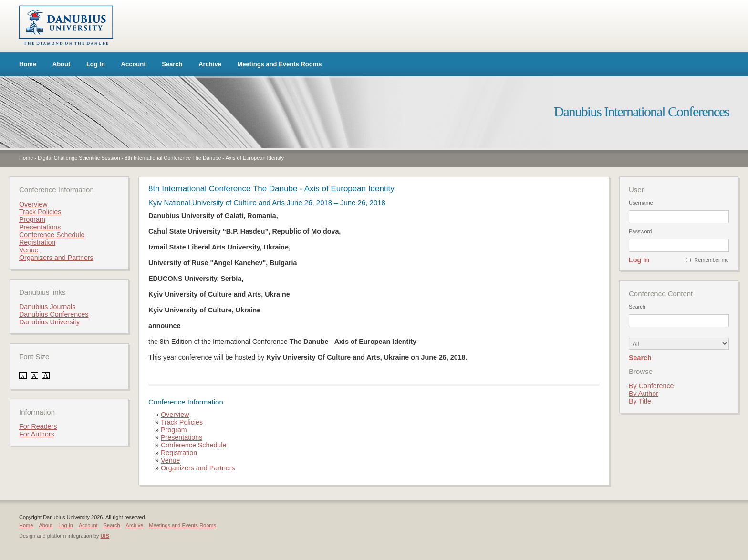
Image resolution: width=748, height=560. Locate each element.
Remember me (712, 260)
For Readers (38, 426)
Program (174, 430)
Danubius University (49, 322)
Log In (96, 64)
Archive (210, 64)
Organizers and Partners (198, 468)
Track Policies (182, 422)
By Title (640, 401)
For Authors (37, 434)
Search (172, 64)
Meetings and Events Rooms (280, 64)
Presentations (182, 437)
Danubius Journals (47, 307)
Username (641, 203)
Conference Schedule (194, 445)
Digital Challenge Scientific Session (79, 158)
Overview (175, 415)
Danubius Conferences (54, 314)
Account (134, 64)
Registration (179, 453)
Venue (171, 460)
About (62, 64)
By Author (644, 394)
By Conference (651, 386)
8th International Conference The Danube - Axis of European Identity (204, 158)
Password (640, 231)
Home (28, 64)
